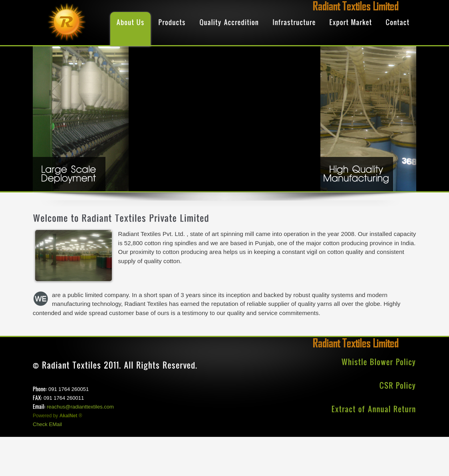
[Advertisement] (145, 455)
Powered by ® (58, 416)
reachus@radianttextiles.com (80, 407)
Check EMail (47, 424)
